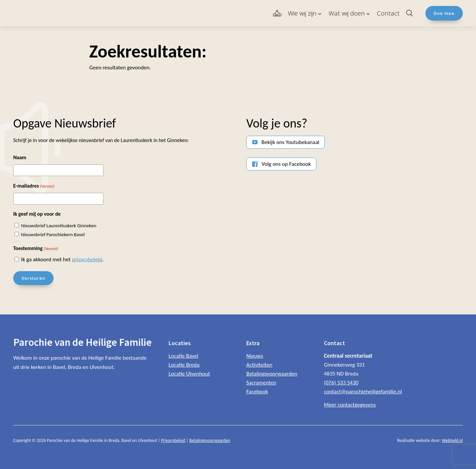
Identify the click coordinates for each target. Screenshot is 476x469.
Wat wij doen (347, 13)
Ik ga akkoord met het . (62, 259)
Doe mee (444, 13)
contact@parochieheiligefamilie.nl (363, 392)
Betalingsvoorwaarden (272, 374)
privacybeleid (87, 259)
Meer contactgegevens (350, 405)
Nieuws (255, 356)
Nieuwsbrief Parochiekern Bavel (53, 234)
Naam (20, 157)
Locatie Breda (184, 365)
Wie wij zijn (302, 13)
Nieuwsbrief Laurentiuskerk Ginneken (59, 226)
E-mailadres (34, 186)
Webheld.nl (452, 440)
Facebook (257, 392)
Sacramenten (261, 383)
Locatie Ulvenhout (189, 374)
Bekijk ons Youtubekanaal (290, 142)
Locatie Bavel (183, 356)
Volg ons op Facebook (286, 164)
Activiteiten (259, 365)
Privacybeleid (173, 440)
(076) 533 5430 (341, 383)
